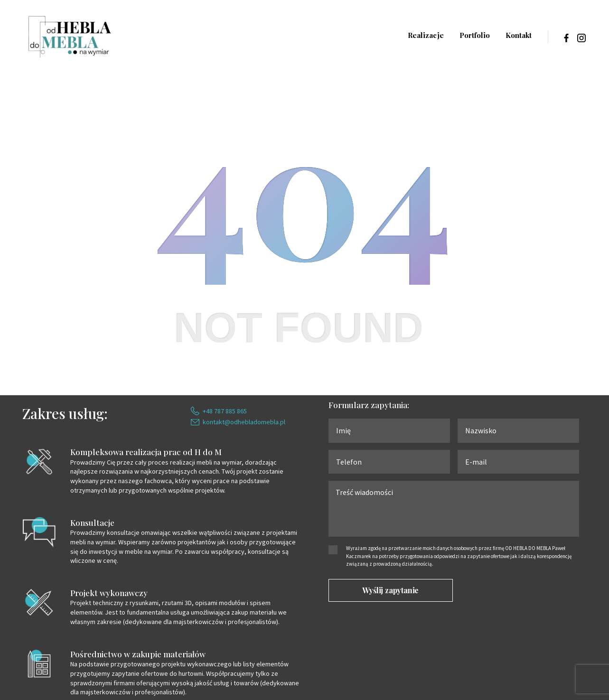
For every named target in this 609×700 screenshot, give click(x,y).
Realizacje (426, 35)
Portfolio (475, 35)
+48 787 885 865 (225, 411)
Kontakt (519, 35)
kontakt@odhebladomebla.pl (244, 422)
